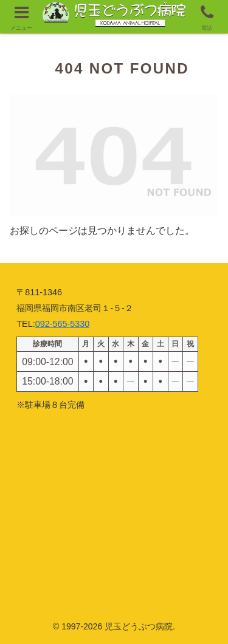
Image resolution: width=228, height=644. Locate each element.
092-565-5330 (63, 324)
